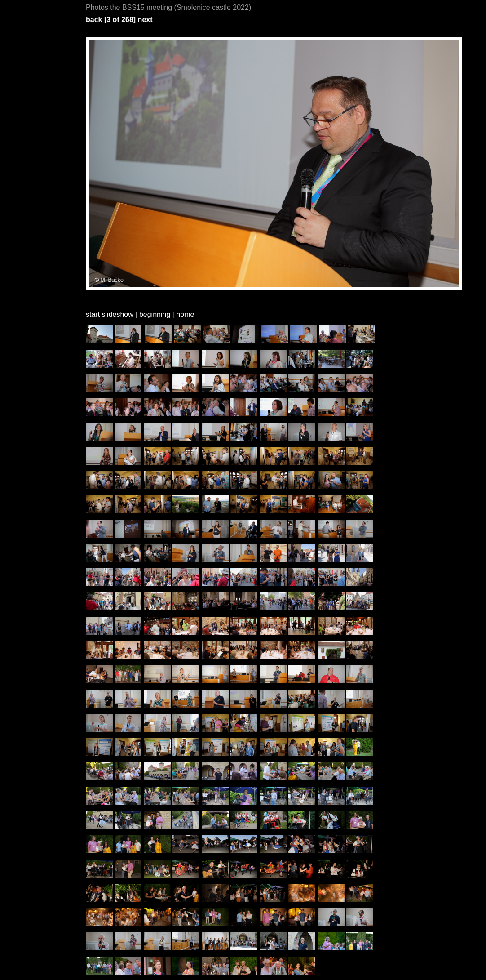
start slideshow (110, 314)
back (94, 20)
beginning (155, 314)
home (185, 314)
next (145, 20)
